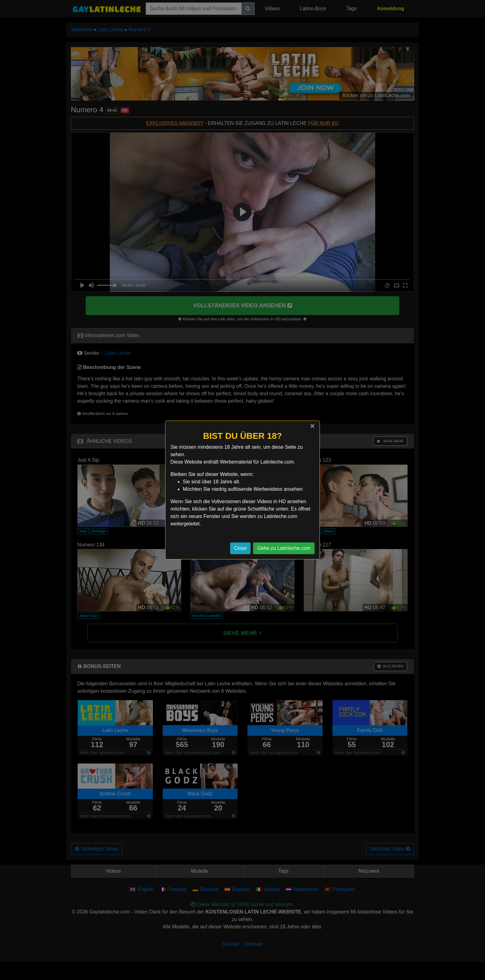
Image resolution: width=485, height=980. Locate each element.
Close (240, 548)
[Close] (312, 426)
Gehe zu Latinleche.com (284, 548)
